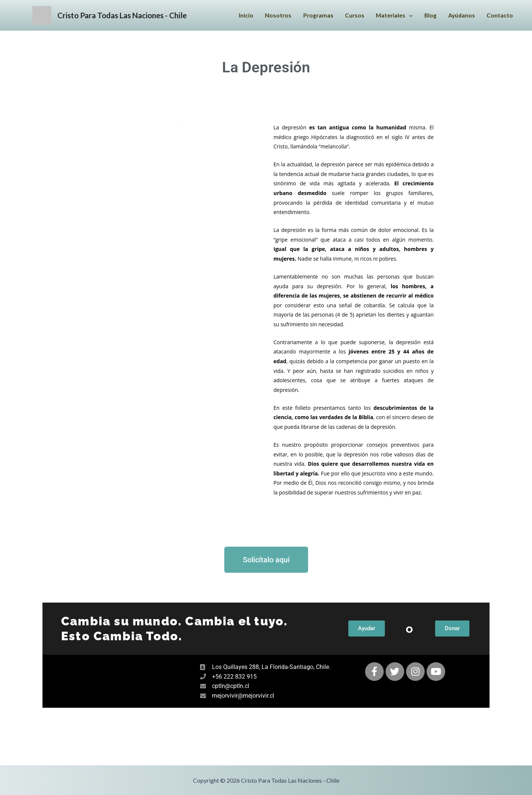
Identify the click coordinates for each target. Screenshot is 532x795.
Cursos (351, 16)
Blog (429, 16)
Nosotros (273, 16)
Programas (314, 16)
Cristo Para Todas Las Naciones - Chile (139, 16)
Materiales (392, 16)
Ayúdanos (461, 16)
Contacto (500, 16)
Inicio (240, 16)
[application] (407, 16)
